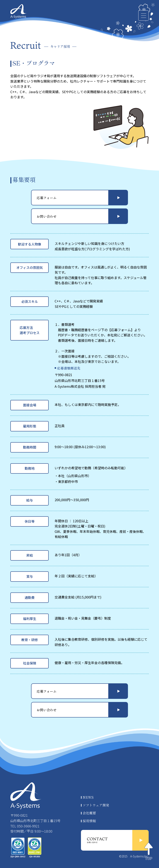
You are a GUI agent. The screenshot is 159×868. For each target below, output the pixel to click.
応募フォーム (47, 198)
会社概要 (89, 813)
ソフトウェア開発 (96, 805)
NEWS (88, 797)
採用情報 (89, 821)
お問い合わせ (47, 216)
